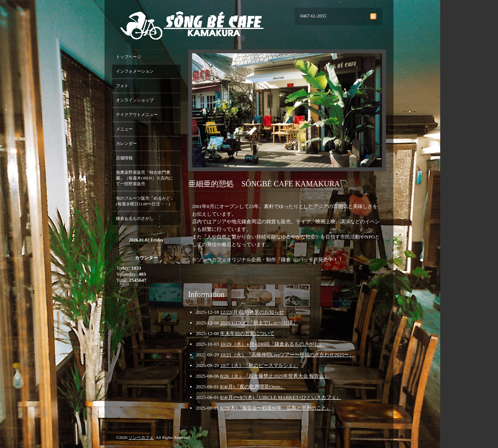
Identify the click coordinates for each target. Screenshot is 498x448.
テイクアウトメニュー (137, 114)
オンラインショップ (135, 100)
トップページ (128, 57)
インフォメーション (135, 71)
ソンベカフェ (141, 437)
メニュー (124, 129)
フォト (122, 86)
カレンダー (126, 143)
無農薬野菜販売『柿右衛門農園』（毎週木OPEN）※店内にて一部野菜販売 (144, 178)
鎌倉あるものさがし (135, 218)
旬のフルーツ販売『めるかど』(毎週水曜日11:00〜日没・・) (145, 201)
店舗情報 (124, 158)
